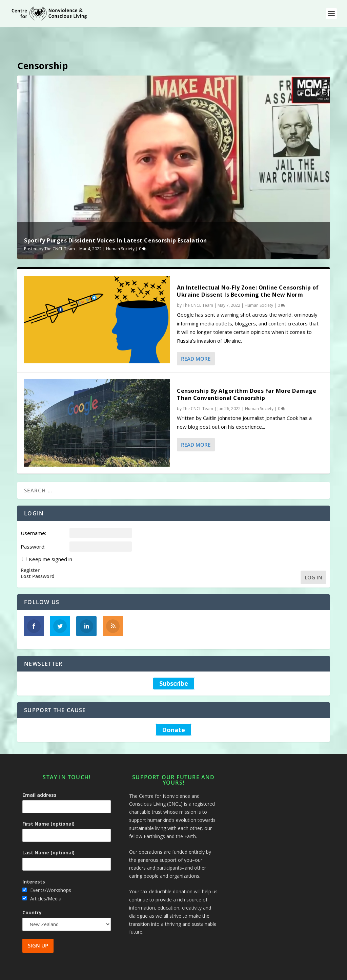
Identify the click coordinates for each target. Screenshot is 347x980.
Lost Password (38, 555)
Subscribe (174, 662)
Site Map (258, 972)
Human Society (120, 228)
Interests (34, 861)
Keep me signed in (50, 538)
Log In (313, 556)
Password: (33, 526)
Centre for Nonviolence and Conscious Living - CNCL (94, 972)
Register (30, 549)
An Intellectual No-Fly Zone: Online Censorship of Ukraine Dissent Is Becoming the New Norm (248, 270)
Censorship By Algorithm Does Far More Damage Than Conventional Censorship (247, 373)
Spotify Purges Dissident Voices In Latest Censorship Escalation (116, 219)
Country (32, 891)
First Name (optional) (48, 803)
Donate (173, 709)
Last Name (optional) (48, 832)
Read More (196, 338)
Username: (33, 512)
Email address (39, 774)
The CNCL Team (60, 228)
